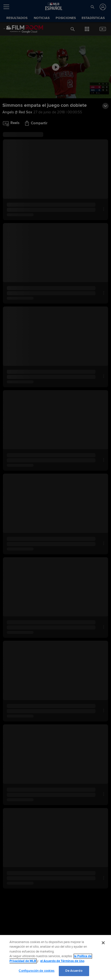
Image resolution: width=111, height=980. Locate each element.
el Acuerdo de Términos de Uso (62, 961)
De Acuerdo (74, 971)
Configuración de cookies (37, 971)
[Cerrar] (103, 943)
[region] (55, 958)
